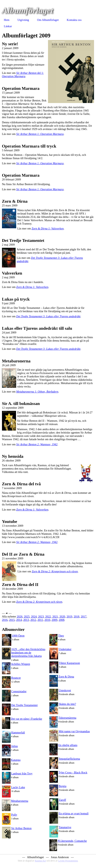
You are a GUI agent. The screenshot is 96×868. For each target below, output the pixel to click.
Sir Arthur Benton (21, 828)
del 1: (23, 75)
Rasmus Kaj (40, 861)
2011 (40, 620)
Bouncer (16, 678)
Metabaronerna (20, 801)
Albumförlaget (28, 10)
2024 (34, 616)
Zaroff (63, 800)
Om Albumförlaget (48, 20)
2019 (69, 616)
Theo (61, 636)
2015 (12, 620)
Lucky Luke (18, 787)
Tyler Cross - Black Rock (73, 772)
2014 (19, 620)
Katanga (16, 760)
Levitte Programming (68, 861)
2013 (26, 620)
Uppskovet (65, 690)
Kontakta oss (74, 20)
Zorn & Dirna (66, 677)
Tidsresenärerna (67, 718)
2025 (27, 616)
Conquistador (19, 691)
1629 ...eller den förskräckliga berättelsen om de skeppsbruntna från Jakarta (28, 653)
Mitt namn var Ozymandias (74, 731)
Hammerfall (18, 732)
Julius (15, 746)
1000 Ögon (18, 636)
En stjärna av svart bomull (74, 813)
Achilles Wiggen (21, 664)
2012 (33, 620)
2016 (5, 620)
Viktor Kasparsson (69, 663)
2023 (41, 616)
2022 (48, 616)
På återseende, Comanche (72, 841)
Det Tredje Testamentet (24, 705)
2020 (62, 616)
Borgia (63, 786)
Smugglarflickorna (69, 759)
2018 (77, 616)
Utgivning (23, 20)
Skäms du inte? (67, 704)
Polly (14, 815)
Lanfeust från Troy (22, 773)
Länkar (8, 26)
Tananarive (65, 827)
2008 (62, 620)
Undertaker (65, 649)
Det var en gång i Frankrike (27, 719)
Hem (7, 20)
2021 (55, 616)
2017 (84, 616)
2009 (54, 620)
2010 (47, 620)
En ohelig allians (68, 745)
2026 (20, 616)
